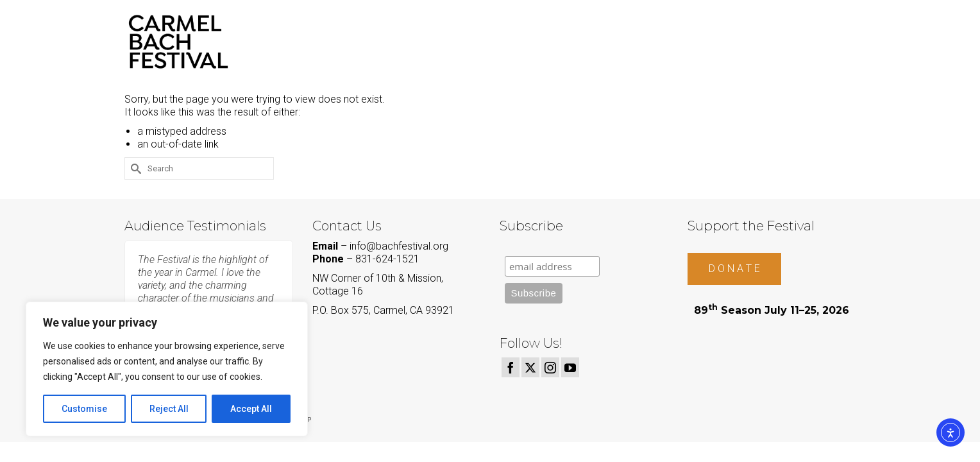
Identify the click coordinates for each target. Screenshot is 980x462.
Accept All (251, 409)
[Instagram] (550, 367)
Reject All (169, 409)
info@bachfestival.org (399, 246)
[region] (167, 369)
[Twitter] (530, 367)
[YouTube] (570, 367)
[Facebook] (511, 367)
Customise (84, 409)
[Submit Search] (134, 168)
